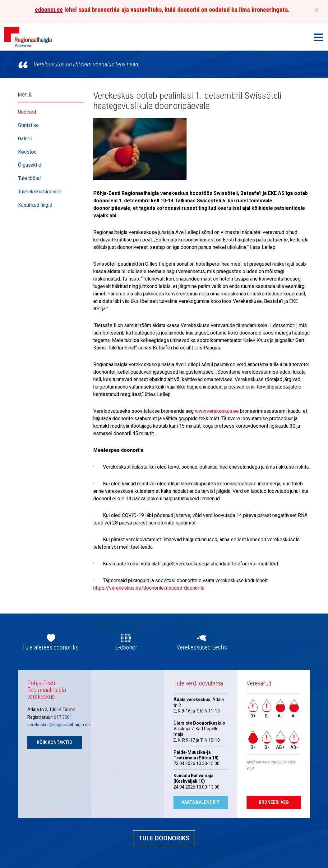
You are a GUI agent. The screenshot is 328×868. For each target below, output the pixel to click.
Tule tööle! (30, 178)
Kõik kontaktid (55, 742)
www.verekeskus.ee (217, 411)
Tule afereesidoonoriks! (51, 647)
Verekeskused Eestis (202, 647)
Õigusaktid (30, 165)
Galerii (25, 139)
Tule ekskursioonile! (40, 192)
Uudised (27, 112)
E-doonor (126, 647)
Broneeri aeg (274, 802)
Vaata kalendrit (201, 802)
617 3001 (63, 717)
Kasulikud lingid (35, 205)
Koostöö (27, 152)
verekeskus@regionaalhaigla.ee (59, 725)
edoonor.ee (49, 10)
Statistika (28, 125)
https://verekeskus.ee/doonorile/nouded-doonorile (149, 588)
